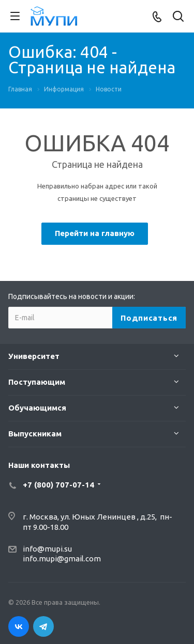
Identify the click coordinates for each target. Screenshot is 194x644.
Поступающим (37, 382)
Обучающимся (37, 408)
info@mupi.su (47, 549)
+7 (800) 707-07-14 (58, 485)
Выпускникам (35, 434)
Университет (34, 356)
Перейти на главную (95, 233)
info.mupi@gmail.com (62, 559)
